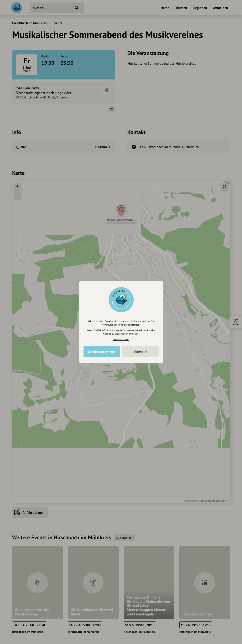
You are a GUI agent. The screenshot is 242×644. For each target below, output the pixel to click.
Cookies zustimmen (102, 352)
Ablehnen (140, 352)
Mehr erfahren (121, 339)
